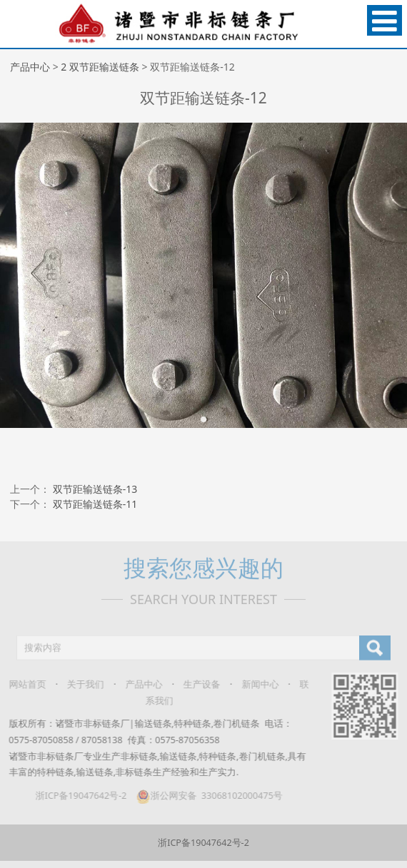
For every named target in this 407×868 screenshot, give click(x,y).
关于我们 (80, 684)
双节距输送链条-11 (95, 504)
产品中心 (30, 67)
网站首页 (22, 684)
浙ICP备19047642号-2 (76, 796)
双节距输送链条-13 (95, 489)
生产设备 (196, 684)
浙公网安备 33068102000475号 (204, 796)
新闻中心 (255, 684)
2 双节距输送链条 (100, 67)
